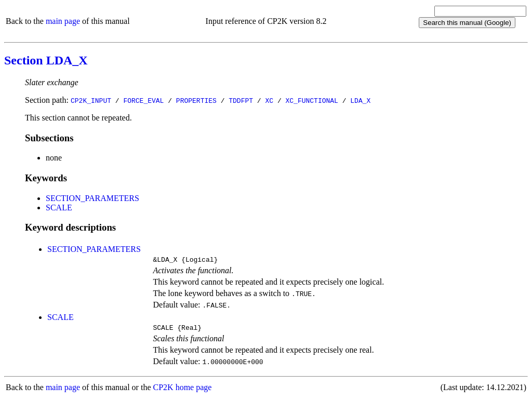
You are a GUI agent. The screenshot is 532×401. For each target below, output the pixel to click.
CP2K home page (183, 390)
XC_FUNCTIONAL (311, 100)
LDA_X (360, 100)
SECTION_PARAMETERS (92, 198)
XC (269, 100)
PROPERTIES (196, 100)
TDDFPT (241, 100)
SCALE (59, 208)
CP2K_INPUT (91, 100)
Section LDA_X (46, 60)
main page (63, 21)
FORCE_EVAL (143, 100)
